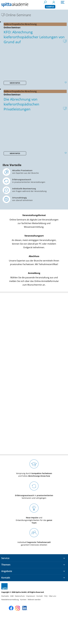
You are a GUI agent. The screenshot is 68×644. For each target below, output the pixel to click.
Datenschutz (20, 596)
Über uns (52, 596)
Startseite (5, 596)
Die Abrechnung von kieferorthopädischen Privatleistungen (21, 104)
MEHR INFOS (15, 83)
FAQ (46, 596)
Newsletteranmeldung (10, 600)
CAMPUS (50, 7)
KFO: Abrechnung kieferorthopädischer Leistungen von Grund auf (34, 37)
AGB (12, 596)
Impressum (31, 596)
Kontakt (40, 596)
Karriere (23, 600)
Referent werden (34, 600)
